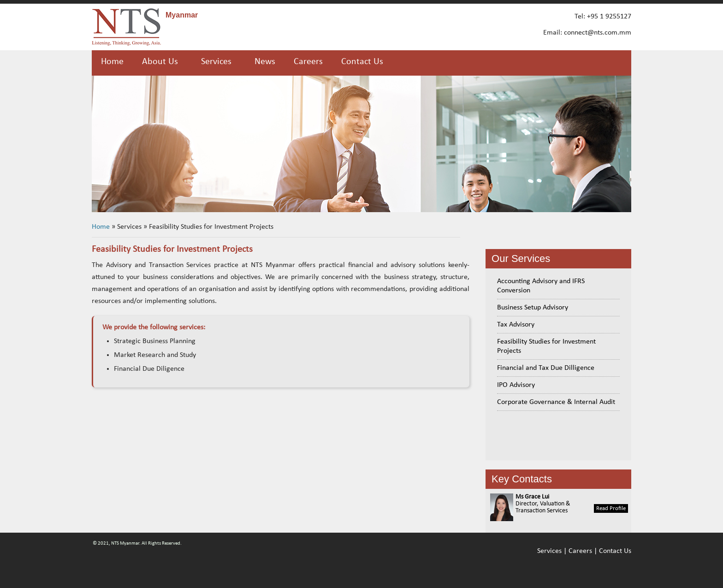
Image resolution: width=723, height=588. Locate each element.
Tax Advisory (516, 325)
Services (549, 551)
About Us (160, 62)
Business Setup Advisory (533, 308)
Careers (308, 62)
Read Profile (611, 508)
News (265, 62)
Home (112, 62)
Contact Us (362, 62)
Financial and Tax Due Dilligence (546, 368)
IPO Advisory (516, 385)
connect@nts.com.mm (598, 33)
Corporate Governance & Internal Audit (556, 402)
